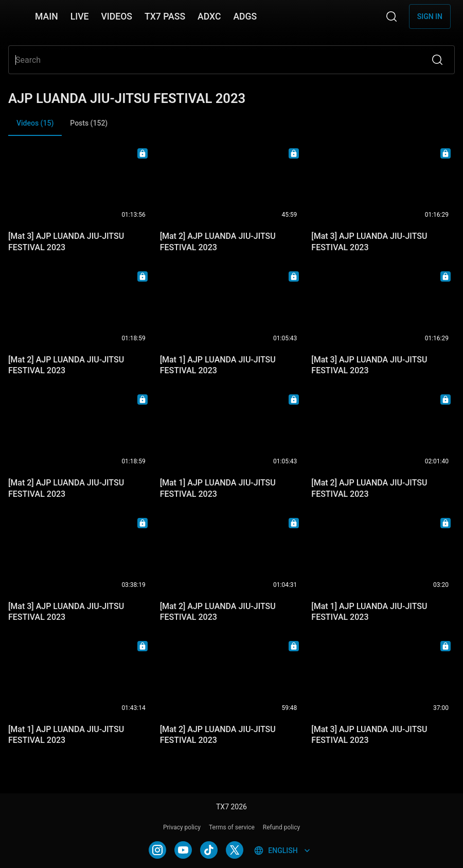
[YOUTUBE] (183, 850)
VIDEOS (117, 16)
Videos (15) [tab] (35, 127)
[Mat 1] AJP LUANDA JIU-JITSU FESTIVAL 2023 (218, 365)
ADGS (245, 16)
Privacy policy (182, 827)
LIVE (80, 16)
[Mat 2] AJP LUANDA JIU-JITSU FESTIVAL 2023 (218, 241)
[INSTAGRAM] (157, 850)
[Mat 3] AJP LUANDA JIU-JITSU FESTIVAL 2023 (66, 241)
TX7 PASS (165, 16)
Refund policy (281, 827)
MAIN (47, 16)
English (283, 850)
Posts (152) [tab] (89, 123)
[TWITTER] (235, 850)
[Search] (391, 16)
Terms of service (232, 827)
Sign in (430, 16)
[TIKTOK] (209, 850)
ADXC (209, 16)
